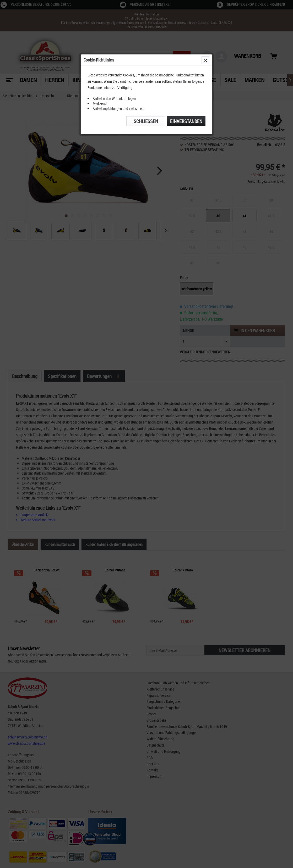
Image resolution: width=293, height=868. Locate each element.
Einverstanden (186, 121)
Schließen (146, 121)
